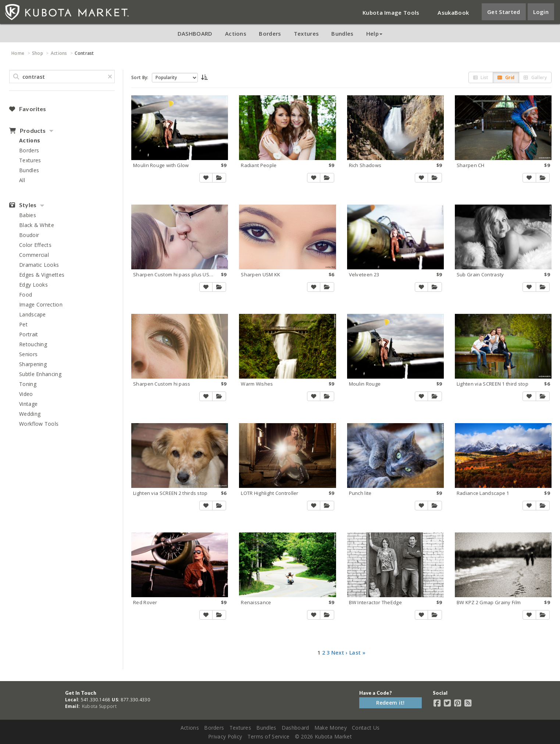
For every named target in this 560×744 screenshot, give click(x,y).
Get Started (504, 12)
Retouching (33, 344)
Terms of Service (269, 736)
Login (541, 12)
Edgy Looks (33, 285)
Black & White (37, 225)
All (22, 180)
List (481, 77)
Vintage (28, 404)
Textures (306, 33)
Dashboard (295, 728)
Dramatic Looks (39, 265)
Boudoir (29, 235)
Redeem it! (390, 703)
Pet (23, 324)
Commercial (34, 255)
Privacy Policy (225, 736)
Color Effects (35, 245)
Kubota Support (99, 706)
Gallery (535, 77)
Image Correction (41, 304)
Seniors (28, 354)
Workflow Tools (39, 424)
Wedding (30, 414)
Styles (23, 205)
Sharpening (33, 364)
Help (374, 33)
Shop (38, 53)
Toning (28, 384)
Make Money (331, 728)
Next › (340, 653)
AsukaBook (453, 13)
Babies (28, 215)
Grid (506, 77)
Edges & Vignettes (42, 275)
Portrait (28, 334)
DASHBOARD (195, 33)
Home (18, 53)
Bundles (342, 33)
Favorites (28, 109)
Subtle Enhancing (40, 374)
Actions (236, 33)
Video (26, 394)
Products (27, 131)
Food (26, 295)
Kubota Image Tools (391, 13)
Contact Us (366, 728)
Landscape (33, 314)
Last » (357, 653)
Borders (270, 33)
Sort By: (140, 77)
